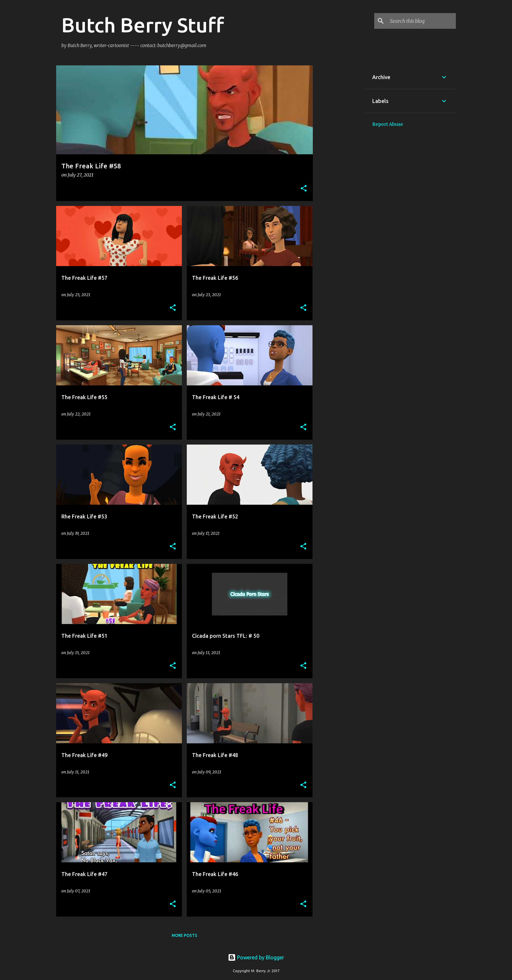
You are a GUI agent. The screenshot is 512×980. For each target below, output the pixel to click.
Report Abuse (388, 124)
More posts (184, 935)
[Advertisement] (339, 163)
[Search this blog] (422, 21)
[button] (304, 189)
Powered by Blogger (256, 957)
